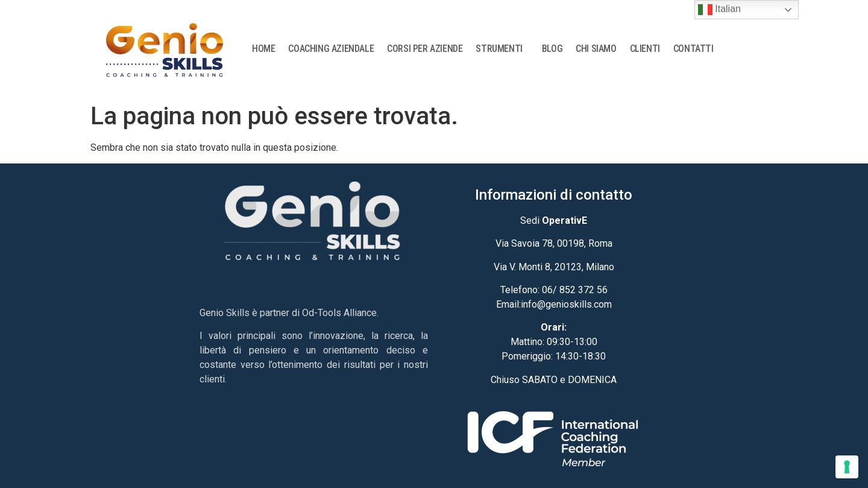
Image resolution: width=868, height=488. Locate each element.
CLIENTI (645, 49)
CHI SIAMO (596, 49)
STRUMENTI (502, 49)
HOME (263, 49)
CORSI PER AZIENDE (425, 49)
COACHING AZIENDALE (331, 49)
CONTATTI (693, 49)
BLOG (552, 49)
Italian (719, 10)
